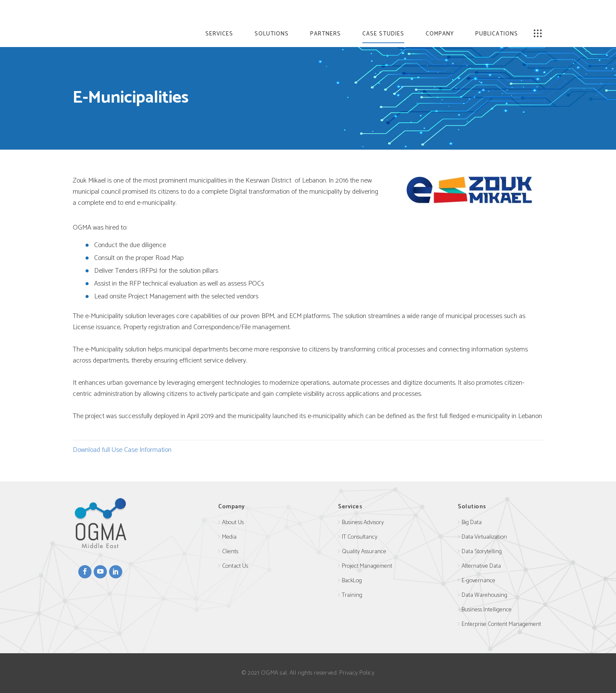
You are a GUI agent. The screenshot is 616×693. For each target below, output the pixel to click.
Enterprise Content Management (501, 624)
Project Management (367, 566)
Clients (230, 552)
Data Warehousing (484, 595)
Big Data (472, 523)
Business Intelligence (487, 610)
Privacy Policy (357, 673)
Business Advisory (363, 523)
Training (352, 595)
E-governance (478, 581)
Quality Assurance (364, 552)
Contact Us (235, 566)
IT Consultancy (360, 537)
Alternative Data (481, 566)
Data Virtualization (484, 537)
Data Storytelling (482, 552)
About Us (233, 523)
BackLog (352, 581)
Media (229, 537)
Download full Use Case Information (122, 450)
